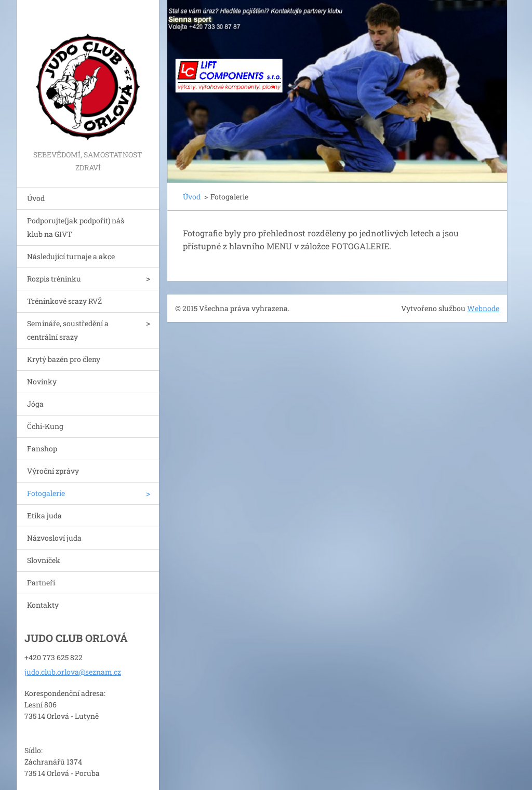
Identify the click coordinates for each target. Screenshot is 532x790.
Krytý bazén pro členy (64, 359)
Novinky (42, 381)
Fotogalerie (46, 493)
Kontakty (43, 605)
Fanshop (42, 448)
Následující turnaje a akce (71, 256)
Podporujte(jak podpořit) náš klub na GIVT (76, 227)
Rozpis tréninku (54, 279)
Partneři (41, 583)
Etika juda (44, 515)
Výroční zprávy (53, 471)
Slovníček (44, 560)
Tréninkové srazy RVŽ (64, 301)
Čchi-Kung (45, 426)
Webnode (483, 308)
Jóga (35, 404)
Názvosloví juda (54, 538)
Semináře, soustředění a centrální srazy (68, 330)
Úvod (36, 198)
